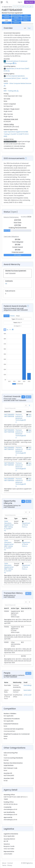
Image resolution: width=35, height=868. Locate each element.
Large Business (9, 765)
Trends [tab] (7, 316)
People (7, 23)
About (4, 863)
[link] (29, 405)
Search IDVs (7, 7)
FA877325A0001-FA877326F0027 (9, 448)
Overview (7, 15)
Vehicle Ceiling (9, 124)
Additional (16, 23)
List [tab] (25, 28)
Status (26, 15)
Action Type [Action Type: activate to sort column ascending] (15, 608)
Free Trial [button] (29, 2)
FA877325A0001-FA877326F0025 (9, 415)
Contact (10, 863)
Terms (4, 865)
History (26, 20)
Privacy (10, 865)
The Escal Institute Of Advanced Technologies (20, 417)
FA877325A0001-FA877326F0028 (9, 431)
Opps (16, 20)
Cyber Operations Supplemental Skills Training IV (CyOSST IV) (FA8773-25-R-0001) (16, 134)
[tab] (5, 330)
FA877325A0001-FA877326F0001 (9, 464)
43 (6, 284)
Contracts (26, 18)
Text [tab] (29, 28)
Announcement (16, 15)
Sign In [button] (20, 2)
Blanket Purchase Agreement (16, 271)
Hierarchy (7, 18)
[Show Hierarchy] (16, 63)
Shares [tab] (12, 316)
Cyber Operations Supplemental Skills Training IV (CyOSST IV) (9, 526)
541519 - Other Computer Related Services (17, 83)
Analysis (16, 18)
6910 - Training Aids (10, 91)
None (5, 101)
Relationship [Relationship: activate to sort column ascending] (17, 682)
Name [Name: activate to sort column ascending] (6, 682)
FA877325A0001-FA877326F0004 (9, 480)
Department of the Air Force (26, 525)
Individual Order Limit (11, 119)
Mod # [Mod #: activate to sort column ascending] (6, 608)
